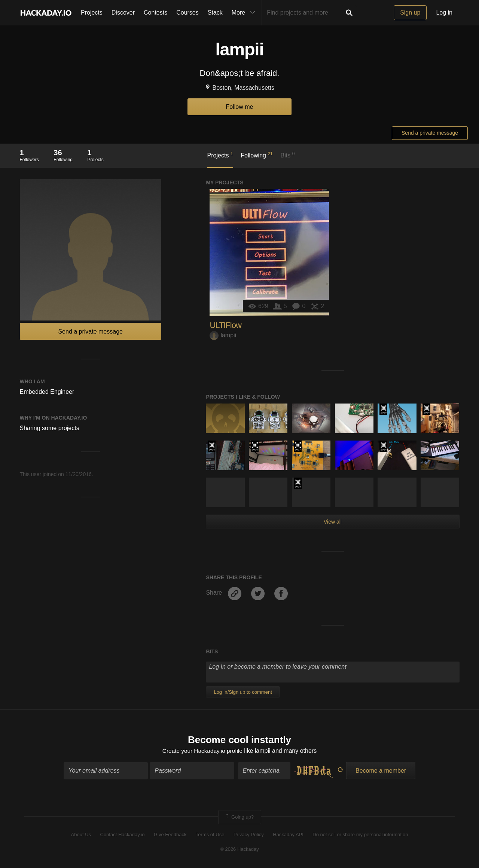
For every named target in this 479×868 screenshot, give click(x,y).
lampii (223, 335)
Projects (92, 13)
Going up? (239, 818)
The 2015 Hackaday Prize (383, 409)
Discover (123, 13)
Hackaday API (288, 835)
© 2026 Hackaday (239, 849)
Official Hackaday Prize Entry (426, 409)
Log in (444, 13)
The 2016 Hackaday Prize (255, 446)
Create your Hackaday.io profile (202, 751)
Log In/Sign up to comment (243, 692)
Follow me (240, 107)
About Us (81, 835)
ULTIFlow (225, 325)
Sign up (410, 13)
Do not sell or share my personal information (360, 835)
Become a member (381, 771)
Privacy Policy (249, 835)
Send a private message (430, 133)
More (245, 13)
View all (333, 522)
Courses (187, 13)
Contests (155, 13)
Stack (215, 13)
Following (257, 155)
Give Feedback (170, 835)
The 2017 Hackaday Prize (298, 446)
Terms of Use (210, 835)
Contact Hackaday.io (123, 835)
